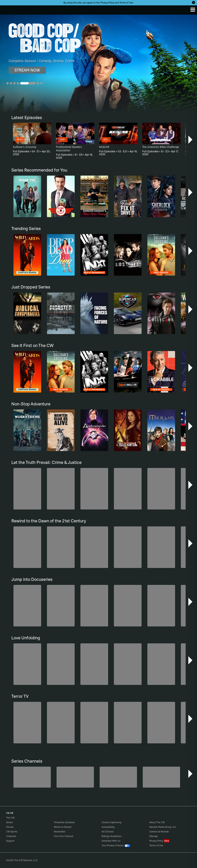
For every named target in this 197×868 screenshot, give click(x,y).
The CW (7, 9)
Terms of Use (126, 3)
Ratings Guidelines (111, 836)
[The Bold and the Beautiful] (32, 777)
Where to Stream (63, 827)
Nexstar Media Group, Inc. (163, 827)
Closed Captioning (111, 822)
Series (9, 822)
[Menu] (193, 10)
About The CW (157, 822)
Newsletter (60, 832)
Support (10, 841)
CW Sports (12, 832)
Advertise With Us (111, 841)
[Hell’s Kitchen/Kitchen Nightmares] (118, 777)
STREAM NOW (27, 70)
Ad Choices (108, 832)
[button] (191, 140)
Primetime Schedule (64, 822)
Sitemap (154, 836)
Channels (11, 836)
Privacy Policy (107, 3)
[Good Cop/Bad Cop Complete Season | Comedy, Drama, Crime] (98, 64)
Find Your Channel (64, 836)
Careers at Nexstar (159, 832)
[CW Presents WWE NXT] (161, 777)
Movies (10, 827)
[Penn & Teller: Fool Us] (75, 777)
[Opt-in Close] (194, 3)
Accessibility (108, 827)
